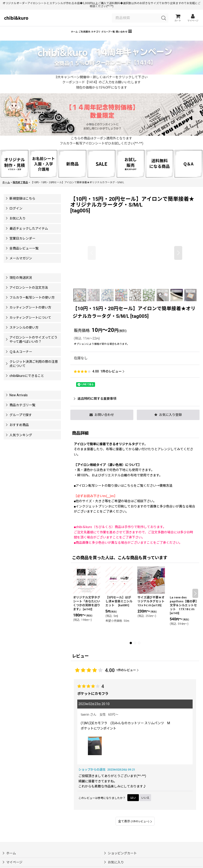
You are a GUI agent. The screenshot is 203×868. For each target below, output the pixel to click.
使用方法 (166, 492)
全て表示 (135, 828)
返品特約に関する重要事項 (95, 405)
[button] (164, 37)
